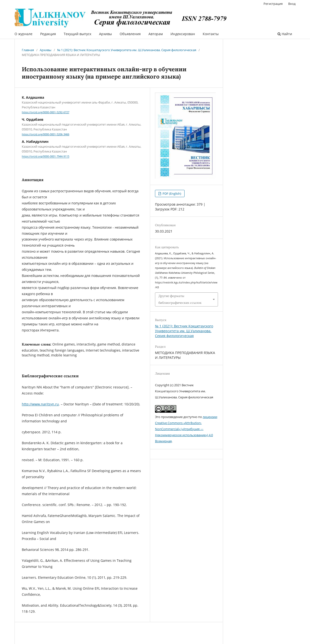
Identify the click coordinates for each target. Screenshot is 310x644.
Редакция (48, 34)
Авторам (156, 34)
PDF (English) (171, 193)
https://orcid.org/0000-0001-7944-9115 (46, 157)
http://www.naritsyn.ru (40, 404)
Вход (292, 4)
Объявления (130, 34)
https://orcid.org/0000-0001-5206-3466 (46, 134)
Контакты (211, 34)
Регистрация (273, 4)
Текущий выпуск (77, 34)
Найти (285, 34)
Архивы (105, 34)
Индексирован (183, 34)
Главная (28, 50)
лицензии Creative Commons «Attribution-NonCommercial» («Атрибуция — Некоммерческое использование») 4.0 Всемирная (186, 429)
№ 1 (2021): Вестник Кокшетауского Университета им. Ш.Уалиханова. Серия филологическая (127, 50)
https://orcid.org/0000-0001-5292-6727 (46, 112)
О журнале (23, 34)
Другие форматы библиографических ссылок (180, 299)
